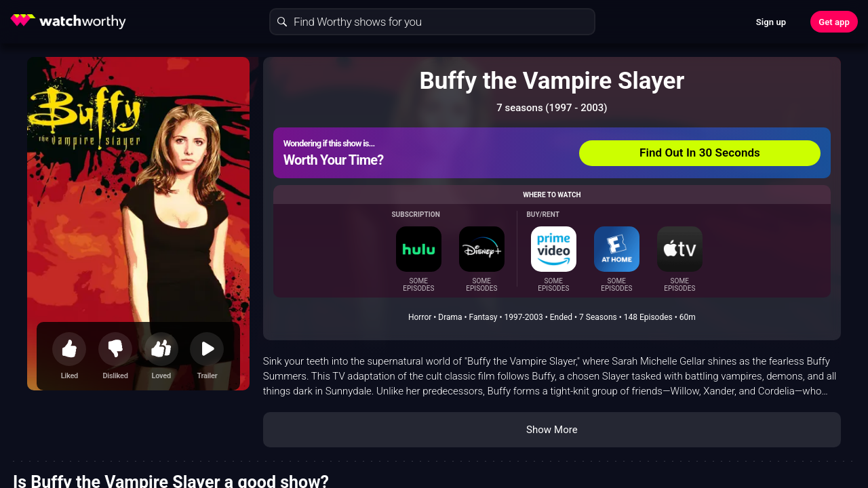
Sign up (771, 22)
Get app (834, 22)
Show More (552, 430)
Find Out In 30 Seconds (700, 152)
